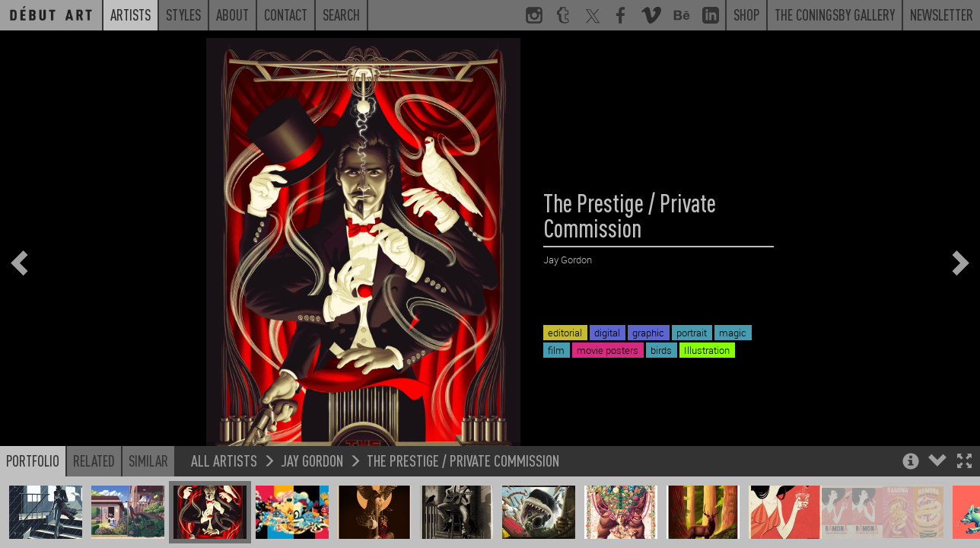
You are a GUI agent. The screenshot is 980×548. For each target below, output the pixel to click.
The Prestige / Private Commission (463, 494)
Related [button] (94, 494)
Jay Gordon (312, 494)
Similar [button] (148, 494)
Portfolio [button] (33, 494)
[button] (964, 496)
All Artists (224, 494)
